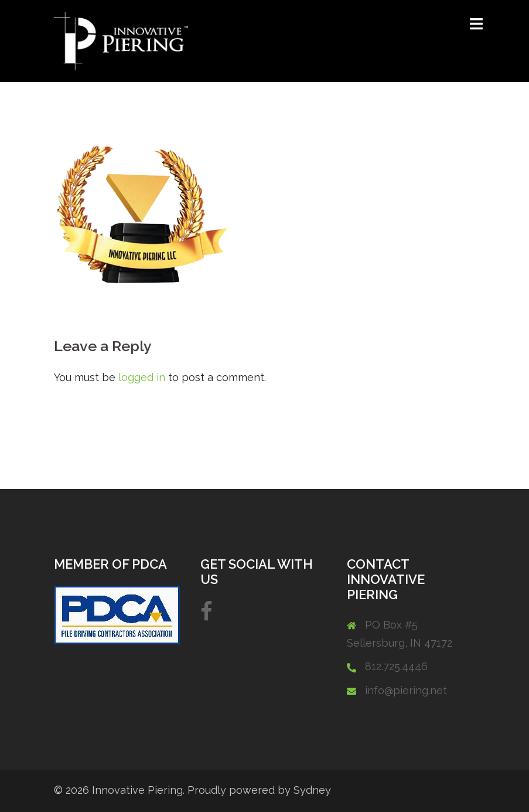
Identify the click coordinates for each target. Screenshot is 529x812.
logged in (142, 377)
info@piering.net (406, 690)
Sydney (312, 790)
